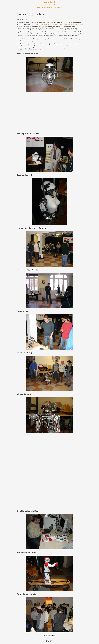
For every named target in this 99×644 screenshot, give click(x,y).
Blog (38, 8)
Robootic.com (46, 24)
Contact (60, 8)
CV (55, 8)
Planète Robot (74, 24)
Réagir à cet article (49, 635)
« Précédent (20, 638)
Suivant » (80, 638)
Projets (44, 8)
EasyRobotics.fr (55, 24)
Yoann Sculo (50, 2)
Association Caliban (36, 24)
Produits (50, 8)
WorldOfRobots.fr (65, 24)
